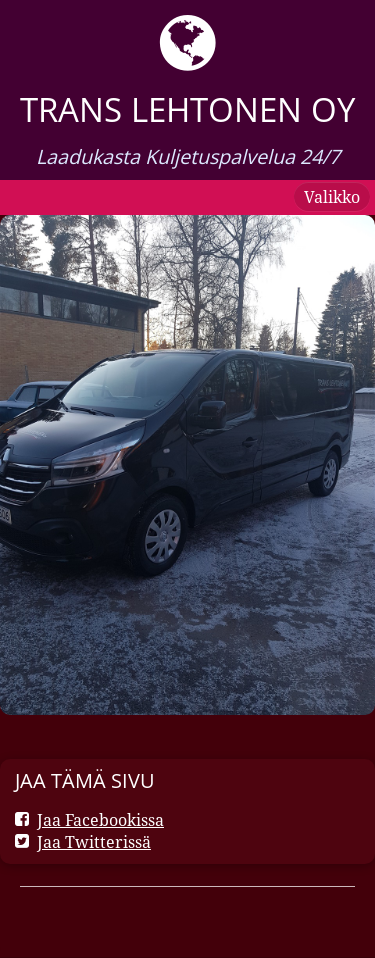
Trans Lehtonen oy (187, 109)
